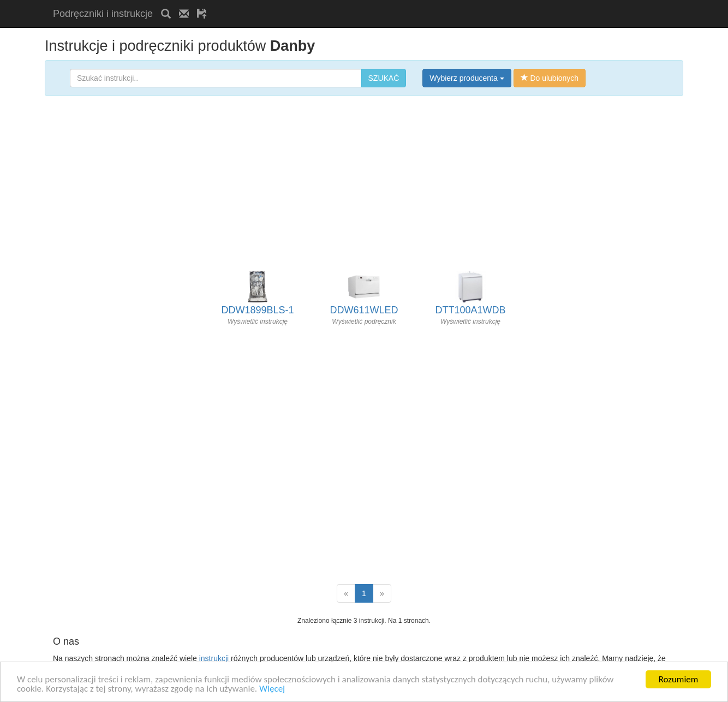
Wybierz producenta (467, 78)
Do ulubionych (550, 78)
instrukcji (214, 658)
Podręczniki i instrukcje (103, 14)
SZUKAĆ (384, 78)
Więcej (272, 689)
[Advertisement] (343, 4)
